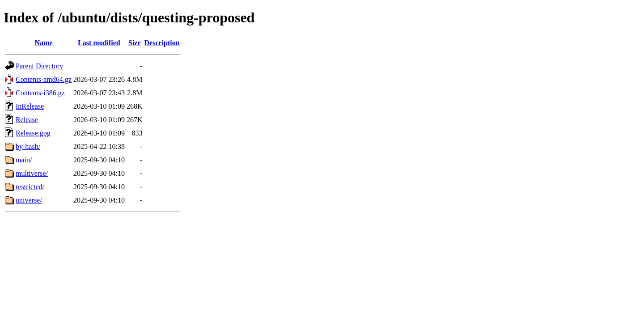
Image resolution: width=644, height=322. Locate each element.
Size (135, 43)
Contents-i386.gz (40, 93)
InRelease (30, 106)
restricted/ (30, 187)
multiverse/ (32, 173)
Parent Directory (39, 66)
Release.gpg (33, 133)
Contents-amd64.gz (44, 79)
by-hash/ (28, 146)
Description (162, 43)
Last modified (99, 43)
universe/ (29, 200)
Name (43, 43)
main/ (24, 160)
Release (27, 120)
